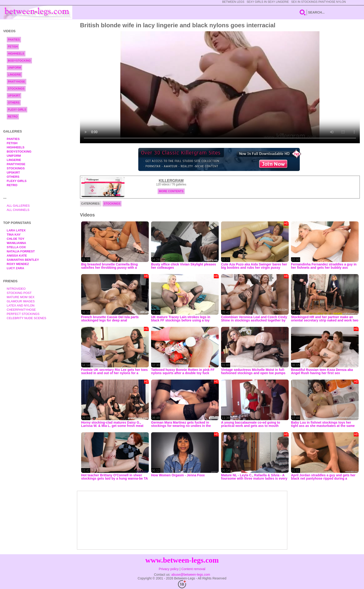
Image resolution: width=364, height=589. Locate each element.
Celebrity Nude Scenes (27, 318)
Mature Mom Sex (21, 297)
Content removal (193, 569)
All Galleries (18, 206)
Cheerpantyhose (21, 310)
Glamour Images (21, 301)
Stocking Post (19, 293)
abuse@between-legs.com (191, 575)
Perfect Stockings (23, 314)
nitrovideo (16, 289)
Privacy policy (169, 569)
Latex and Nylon (21, 305)
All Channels (18, 210)
